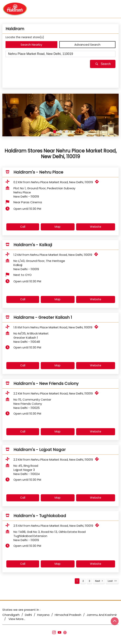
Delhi (28, 615)
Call (23, 227)
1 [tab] (55, 132)
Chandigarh (11, 615)
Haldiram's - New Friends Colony (46, 383)
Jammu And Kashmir (102, 615)
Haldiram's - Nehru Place (38, 172)
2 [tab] (60, 132)
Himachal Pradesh (68, 615)
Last (110, 581)
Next (98, 581)
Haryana (43, 615)
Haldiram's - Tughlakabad (40, 516)
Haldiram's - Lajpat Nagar (40, 450)
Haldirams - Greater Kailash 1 (43, 317)
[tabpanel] (60, 115)
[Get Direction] (98, 182)
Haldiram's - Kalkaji (33, 245)
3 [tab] (66, 132)
